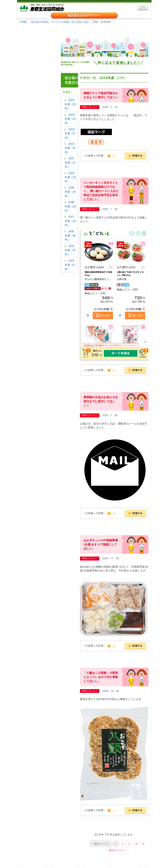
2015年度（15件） (70, 232)
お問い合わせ (79, 857)
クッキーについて (33, 857)
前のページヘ (101, 819)
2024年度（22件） (70, 105)
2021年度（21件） (70, 148)
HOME (23, 22)
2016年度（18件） (70, 218)
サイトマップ (125, 852)
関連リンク (106, 852)
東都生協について (46, 852)
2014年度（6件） (69, 246)
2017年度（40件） (70, 204)
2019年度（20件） (70, 176)
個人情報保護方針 (57, 857)
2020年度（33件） (70, 162)
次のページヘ (118, 826)
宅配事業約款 (99, 857)
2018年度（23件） (70, 190)
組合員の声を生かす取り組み (120, 863)
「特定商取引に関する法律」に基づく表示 (46, 863)
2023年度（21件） (70, 119)
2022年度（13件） (70, 133)
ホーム (27, 852)
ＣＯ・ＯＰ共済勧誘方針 (87, 863)
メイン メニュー (143, 8)
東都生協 (42, 7)
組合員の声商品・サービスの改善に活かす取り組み (60, 22)
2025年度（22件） (70, 91)
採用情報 (65, 852)
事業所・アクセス (85, 852)
